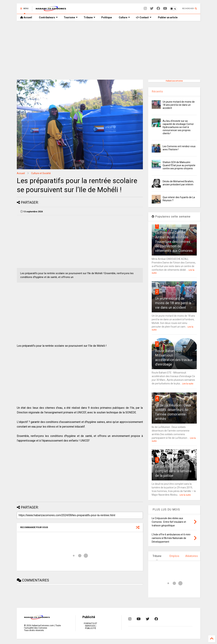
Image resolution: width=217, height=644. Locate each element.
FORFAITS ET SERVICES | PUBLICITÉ (90, 626)
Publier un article (167, 17)
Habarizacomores (174, 81)
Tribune (89, 17)
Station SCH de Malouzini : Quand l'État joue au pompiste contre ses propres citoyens (179, 165)
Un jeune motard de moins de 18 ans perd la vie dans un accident (179, 105)
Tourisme (71, 17)
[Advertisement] (109, 50)
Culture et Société (41, 173)
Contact (144, 17)
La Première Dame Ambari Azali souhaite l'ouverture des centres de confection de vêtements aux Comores (174, 242)
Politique (107, 17)
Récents (157, 91)
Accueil (26, 17)
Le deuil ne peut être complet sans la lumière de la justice (173, 471)
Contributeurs (48, 17)
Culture (124, 17)
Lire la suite (188, 384)
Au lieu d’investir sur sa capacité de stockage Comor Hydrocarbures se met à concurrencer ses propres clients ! (178, 127)
